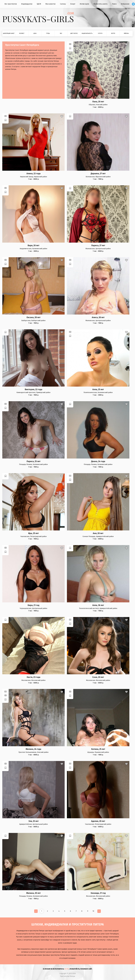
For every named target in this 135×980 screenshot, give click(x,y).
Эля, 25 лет (34, 821)
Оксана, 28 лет (33, 317)
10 (93, 911)
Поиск (114, 4)
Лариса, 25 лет (33, 461)
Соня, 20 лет (98, 677)
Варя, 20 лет (33, 246)
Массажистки (50, 4)
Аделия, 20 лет (98, 821)
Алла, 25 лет (98, 389)
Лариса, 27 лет (98, 246)
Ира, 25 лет (33, 533)
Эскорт (73, 4)
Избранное (125, 4)
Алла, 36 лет (98, 605)
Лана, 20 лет (98, 102)
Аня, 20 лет (98, 533)
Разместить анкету (101, 4)
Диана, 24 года (98, 461)
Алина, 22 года (34, 174)
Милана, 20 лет (33, 893)
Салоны (63, 4)
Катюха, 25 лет (98, 749)
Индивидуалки (27, 4)
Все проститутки (11, 4)
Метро (113, 33)
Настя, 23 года (34, 677)
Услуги (100, 33)
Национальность (87, 33)
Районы (126, 33)
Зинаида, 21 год (98, 893)
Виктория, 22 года (34, 389)
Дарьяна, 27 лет (98, 174)
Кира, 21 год (33, 605)
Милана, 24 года (33, 749)
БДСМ (39, 4)
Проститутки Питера (68, 976)
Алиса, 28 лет (98, 317)
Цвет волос (74, 33)
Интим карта (84, 4)
